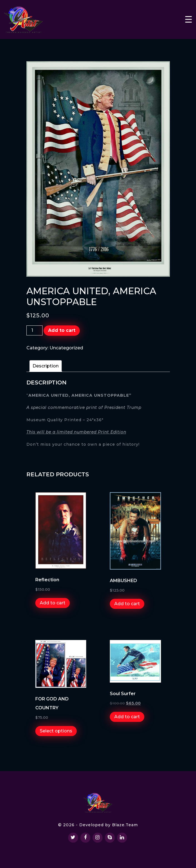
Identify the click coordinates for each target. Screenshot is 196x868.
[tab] (46, 366)
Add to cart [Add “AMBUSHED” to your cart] (127, 604)
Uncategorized (66, 348)
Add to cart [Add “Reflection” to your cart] (53, 603)
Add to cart (62, 330)
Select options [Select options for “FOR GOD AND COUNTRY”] (56, 731)
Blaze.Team (125, 825)
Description (46, 366)
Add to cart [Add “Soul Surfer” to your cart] (127, 717)
